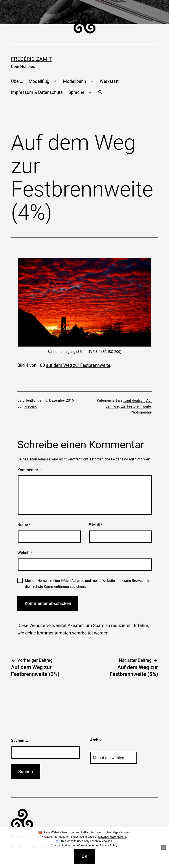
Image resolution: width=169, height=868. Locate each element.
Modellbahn (74, 81)
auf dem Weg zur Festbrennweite (78, 365)
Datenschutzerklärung (112, 837)
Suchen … (19, 740)
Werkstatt (109, 81)
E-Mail (96, 525)
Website (25, 553)
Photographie (141, 412)
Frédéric (31, 406)
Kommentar (29, 470)
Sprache (76, 92)
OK (84, 856)
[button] (100, 93)
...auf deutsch (134, 400)
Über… (17, 81)
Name (24, 525)
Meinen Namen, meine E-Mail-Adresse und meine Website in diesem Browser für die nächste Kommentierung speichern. (87, 584)
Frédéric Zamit (31, 59)
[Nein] (163, 848)
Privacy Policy (108, 845)
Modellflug (39, 81)
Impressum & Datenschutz (37, 92)
